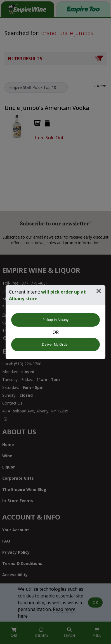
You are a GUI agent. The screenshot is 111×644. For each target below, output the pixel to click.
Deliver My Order (55, 344)
